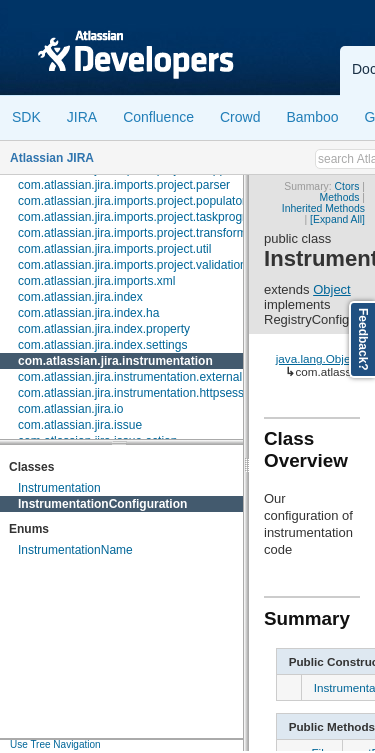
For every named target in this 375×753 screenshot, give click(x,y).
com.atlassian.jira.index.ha (88, 313)
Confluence (158, 117)
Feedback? (363, 339)
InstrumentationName (75, 550)
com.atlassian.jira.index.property (104, 329)
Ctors (347, 186)
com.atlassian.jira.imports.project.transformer (137, 233)
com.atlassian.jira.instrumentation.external (130, 377)
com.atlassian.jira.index (80, 297)
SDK (26, 117)
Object (332, 289)
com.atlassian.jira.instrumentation (115, 361)
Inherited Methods (323, 208)
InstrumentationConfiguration (102, 504)
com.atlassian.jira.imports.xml (96, 281)
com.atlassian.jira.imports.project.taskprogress (141, 217)
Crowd (240, 117)
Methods (340, 197)
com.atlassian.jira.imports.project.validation (132, 265)
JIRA (82, 117)
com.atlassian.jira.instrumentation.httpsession (139, 393)
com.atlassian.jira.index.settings (102, 345)
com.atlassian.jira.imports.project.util (114, 249)
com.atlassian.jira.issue (80, 425)
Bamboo (312, 117)
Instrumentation (59, 488)
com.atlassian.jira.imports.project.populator (132, 201)
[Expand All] (337, 219)
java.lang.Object (318, 358)
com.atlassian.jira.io (70, 409)
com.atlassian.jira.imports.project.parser (124, 185)
